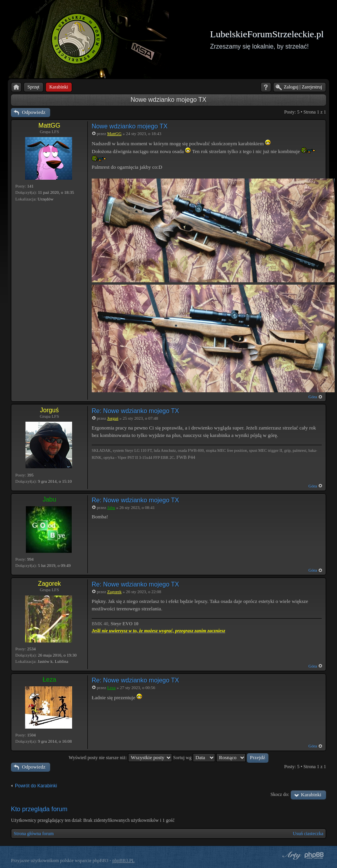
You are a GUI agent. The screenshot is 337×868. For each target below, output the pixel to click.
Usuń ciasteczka (308, 834)
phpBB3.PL (124, 861)
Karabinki (311, 795)
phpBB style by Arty (291, 855)
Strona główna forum (34, 834)
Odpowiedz (34, 112)
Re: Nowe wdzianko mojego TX (135, 411)
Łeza (50, 679)
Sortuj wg (194, 758)
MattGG (49, 125)
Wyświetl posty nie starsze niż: (120, 758)
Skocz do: (280, 794)
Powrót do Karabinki (36, 786)
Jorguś (49, 410)
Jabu (50, 499)
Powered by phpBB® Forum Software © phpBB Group (314, 855)
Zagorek (50, 584)
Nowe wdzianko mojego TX (168, 100)
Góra (313, 397)
